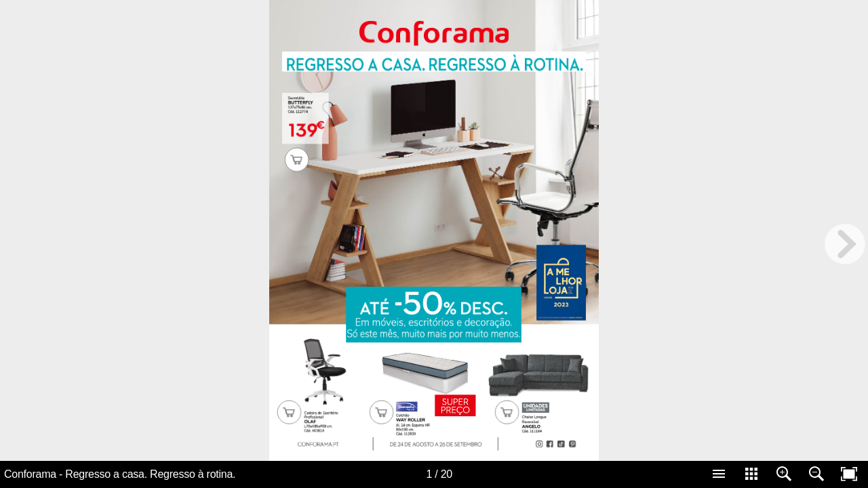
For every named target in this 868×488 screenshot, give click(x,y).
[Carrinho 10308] (289, 412)
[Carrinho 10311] (507, 412)
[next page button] (845, 244)
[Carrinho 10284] (296, 159)
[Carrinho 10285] (381, 412)
